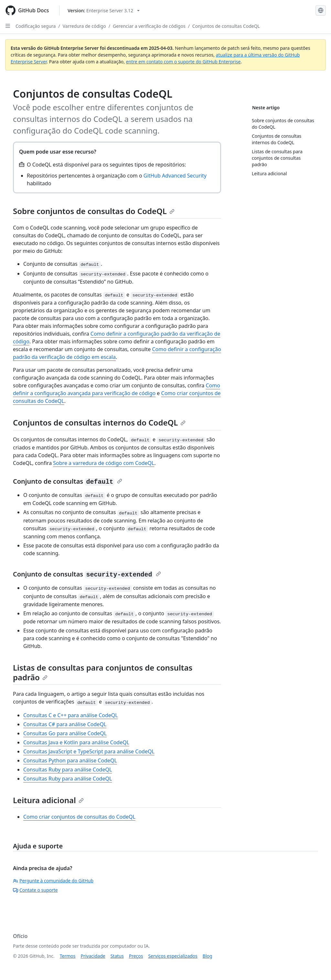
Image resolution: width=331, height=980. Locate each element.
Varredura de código (84, 26)
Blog (208, 956)
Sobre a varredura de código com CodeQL (104, 463)
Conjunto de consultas (68, 481)
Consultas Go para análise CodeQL (65, 733)
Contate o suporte (35, 890)
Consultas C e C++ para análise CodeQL (71, 715)
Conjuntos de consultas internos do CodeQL (99, 422)
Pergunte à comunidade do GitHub (53, 881)
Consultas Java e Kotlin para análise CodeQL (76, 742)
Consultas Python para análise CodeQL (70, 760)
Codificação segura (36, 26)
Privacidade (93, 956)
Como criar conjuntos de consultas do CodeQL (79, 817)
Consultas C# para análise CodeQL (65, 724)
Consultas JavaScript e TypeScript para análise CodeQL (89, 751)
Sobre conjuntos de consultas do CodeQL (94, 211)
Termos (68, 956)
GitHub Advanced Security (175, 176)
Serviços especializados (173, 956)
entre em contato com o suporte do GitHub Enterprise (183, 62)
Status (117, 956)
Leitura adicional (48, 800)
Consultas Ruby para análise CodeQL (68, 770)
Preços (136, 956)
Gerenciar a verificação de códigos (149, 26)
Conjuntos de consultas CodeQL (226, 26)
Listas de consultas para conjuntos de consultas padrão (103, 672)
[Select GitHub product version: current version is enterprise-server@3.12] (104, 11)
